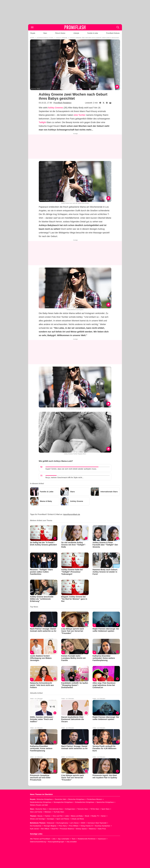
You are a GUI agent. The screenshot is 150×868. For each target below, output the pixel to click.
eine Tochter (80, 115)
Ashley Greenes (56, 108)
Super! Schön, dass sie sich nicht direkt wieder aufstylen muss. (71, 469)
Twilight (42, 122)
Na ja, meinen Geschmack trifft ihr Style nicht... (65, 477)
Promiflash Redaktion (62, 103)
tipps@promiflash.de (72, 514)
